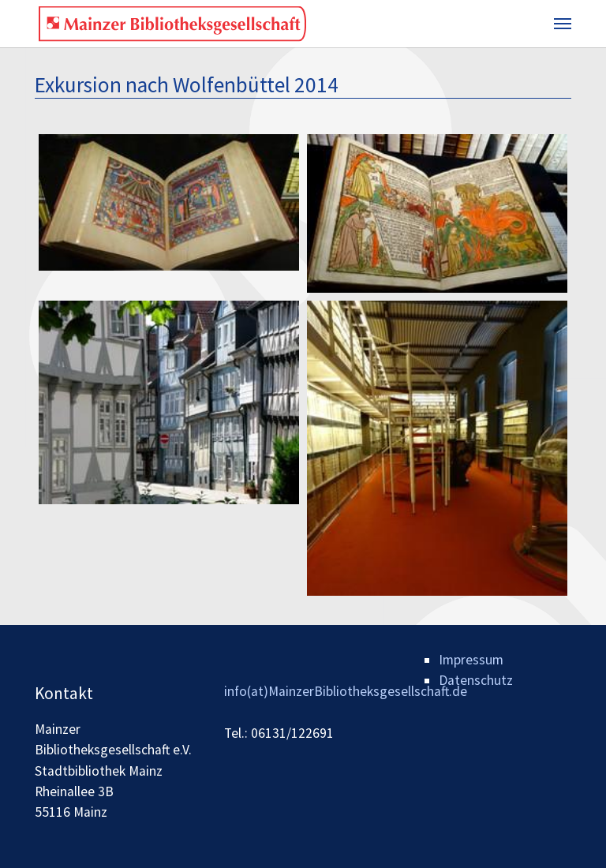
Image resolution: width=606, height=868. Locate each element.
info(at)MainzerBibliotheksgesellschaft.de (346, 691)
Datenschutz (476, 680)
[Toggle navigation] (563, 24)
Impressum (471, 660)
